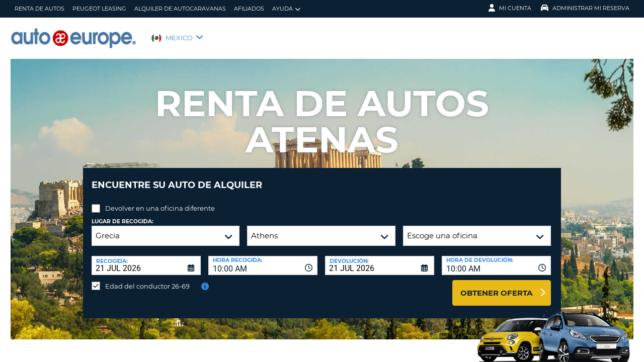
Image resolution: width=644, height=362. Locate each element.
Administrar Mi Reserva (585, 8)
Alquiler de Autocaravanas (180, 9)
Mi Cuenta (510, 8)
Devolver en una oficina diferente (160, 201)
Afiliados (249, 9)
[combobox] (263, 258)
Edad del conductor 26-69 (147, 279)
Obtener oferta (496, 285)
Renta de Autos (39, 9)
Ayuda (286, 9)
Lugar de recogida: (123, 214)
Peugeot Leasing (99, 9)
